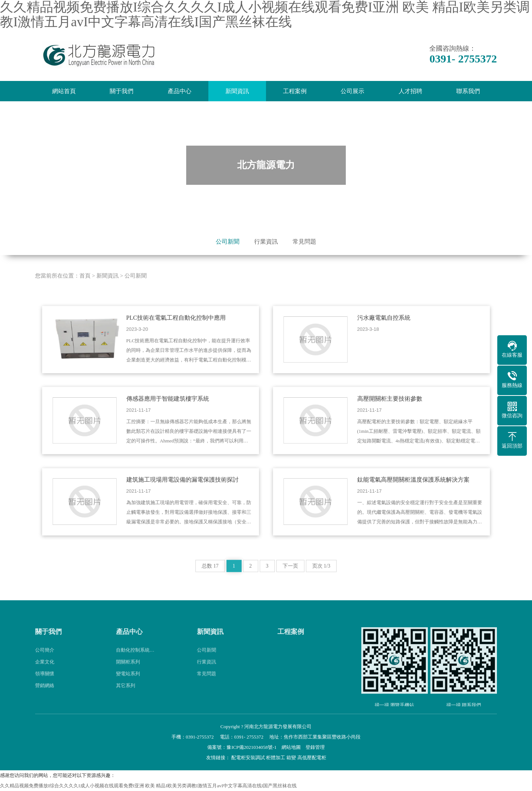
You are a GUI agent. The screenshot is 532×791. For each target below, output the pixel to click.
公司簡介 (45, 664)
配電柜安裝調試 (248, 758)
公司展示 (352, 91)
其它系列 (126, 699)
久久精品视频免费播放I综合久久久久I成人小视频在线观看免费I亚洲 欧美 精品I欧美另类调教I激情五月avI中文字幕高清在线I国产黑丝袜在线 (148, 786)
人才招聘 (410, 91)
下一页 (290, 580)
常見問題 (304, 242)
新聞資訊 (237, 91)
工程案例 (295, 91)
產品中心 (180, 91)
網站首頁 (64, 91)
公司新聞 (228, 242)
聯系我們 (468, 91)
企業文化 (45, 675)
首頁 (85, 290)
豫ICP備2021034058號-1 (251, 747)
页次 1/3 (321, 580)
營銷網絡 (45, 699)
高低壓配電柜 (312, 758)
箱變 (291, 758)
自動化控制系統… (135, 664)
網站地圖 (291, 747)
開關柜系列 (128, 675)
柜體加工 (276, 758)
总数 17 (210, 580)
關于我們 (122, 91)
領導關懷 (45, 687)
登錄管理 (315, 747)
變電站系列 (128, 687)
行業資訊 (266, 242)
